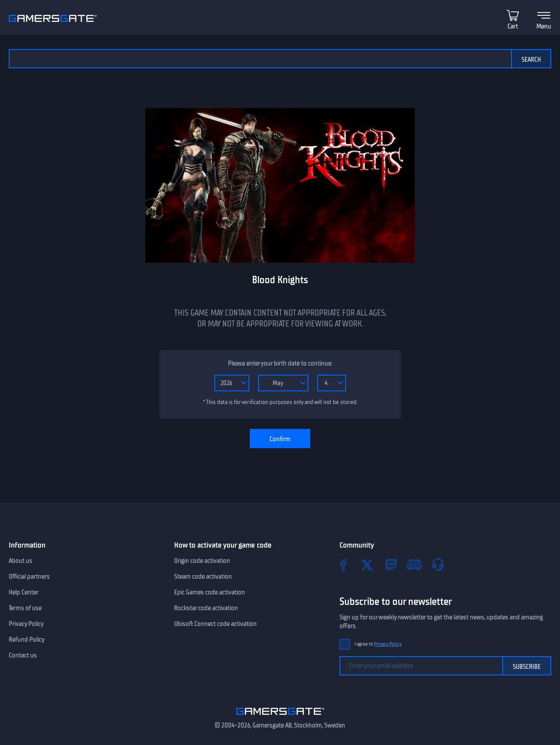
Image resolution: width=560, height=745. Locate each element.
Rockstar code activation (206, 608)
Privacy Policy (26, 624)
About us (21, 561)
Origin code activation (202, 561)
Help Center (24, 592)
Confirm (280, 439)
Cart (513, 26)
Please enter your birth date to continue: (280, 363)
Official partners (29, 576)
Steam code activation (203, 576)
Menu (544, 26)
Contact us (23, 655)
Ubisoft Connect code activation (215, 624)
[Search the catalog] (260, 59)
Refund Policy (27, 640)
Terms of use (25, 608)
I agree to (378, 644)
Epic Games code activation (210, 592)
